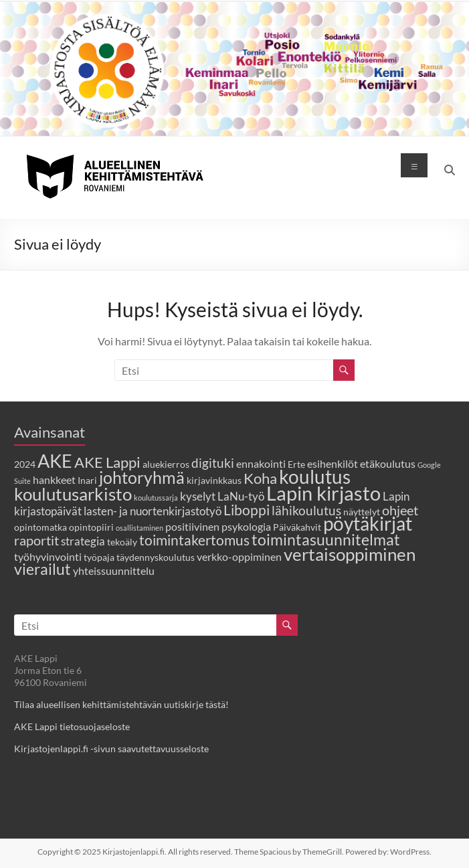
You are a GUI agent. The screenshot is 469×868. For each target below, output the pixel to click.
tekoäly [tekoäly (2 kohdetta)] (122, 542)
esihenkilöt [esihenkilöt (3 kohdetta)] (333, 463)
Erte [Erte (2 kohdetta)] (296, 464)
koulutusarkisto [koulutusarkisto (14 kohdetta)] (73, 494)
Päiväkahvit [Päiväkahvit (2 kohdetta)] (297, 527)
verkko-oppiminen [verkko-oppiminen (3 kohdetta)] (239, 556)
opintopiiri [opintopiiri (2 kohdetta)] (91, 527)
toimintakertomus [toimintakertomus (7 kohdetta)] (194, 540)
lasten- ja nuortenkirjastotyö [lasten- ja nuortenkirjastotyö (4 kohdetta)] (153, 511)
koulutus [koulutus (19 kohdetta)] (315, 477)
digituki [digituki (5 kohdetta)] (213, 463)
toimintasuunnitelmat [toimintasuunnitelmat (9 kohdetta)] (326, 540)
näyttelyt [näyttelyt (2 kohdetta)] (362, 512)
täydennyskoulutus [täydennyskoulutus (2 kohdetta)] (156, 557)
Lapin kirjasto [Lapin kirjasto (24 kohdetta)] (323, 493)
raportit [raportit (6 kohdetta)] (36, 540)
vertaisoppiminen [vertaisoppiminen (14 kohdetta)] (350, 554)
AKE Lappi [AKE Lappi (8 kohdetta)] (107, 462)
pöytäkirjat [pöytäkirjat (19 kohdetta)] (368, 524)
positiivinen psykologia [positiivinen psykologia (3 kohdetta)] (218, 526)
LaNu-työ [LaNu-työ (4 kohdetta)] (241, 496)
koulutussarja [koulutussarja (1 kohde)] (156, 498)
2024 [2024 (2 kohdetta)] (25, 464)
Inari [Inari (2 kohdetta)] (87, 480)
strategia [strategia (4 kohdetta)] (83, 541)
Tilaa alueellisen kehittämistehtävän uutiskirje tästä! (121, 704)
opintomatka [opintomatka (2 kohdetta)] (40, 527)
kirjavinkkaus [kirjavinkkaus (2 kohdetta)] (214, 480)
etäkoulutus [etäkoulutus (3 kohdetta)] (388, 463)
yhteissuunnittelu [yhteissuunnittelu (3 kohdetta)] (114, 571)
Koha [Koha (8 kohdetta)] (260, 479)
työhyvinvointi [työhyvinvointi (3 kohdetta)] (48, 556)
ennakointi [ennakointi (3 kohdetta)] (261, 463)
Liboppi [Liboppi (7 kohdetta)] (247, 510)
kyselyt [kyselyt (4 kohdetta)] (198, 496)
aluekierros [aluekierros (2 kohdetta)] (166, 464)
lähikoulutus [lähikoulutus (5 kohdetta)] (306, 510)
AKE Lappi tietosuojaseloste (72, 726)
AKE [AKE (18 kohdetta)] (55, 461)
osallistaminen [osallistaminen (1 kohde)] (139, 528)
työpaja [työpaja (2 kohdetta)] (99, 557)
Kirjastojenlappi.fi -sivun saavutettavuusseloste (111, 749)
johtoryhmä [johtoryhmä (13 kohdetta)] (142, 477)
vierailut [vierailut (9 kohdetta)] (42, 569)
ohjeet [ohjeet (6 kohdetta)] (400, 510)
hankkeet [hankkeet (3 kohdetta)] (54, 480)
